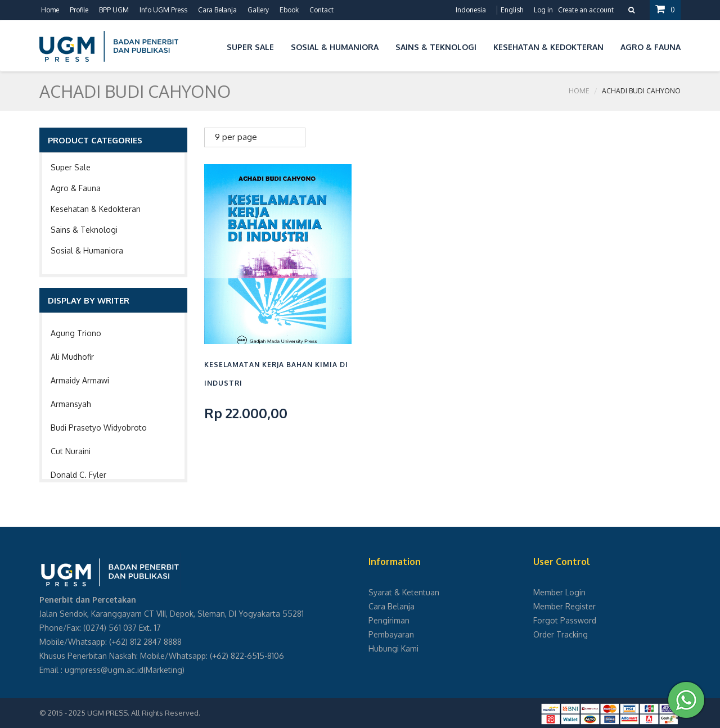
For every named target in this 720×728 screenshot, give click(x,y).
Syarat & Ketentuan (404, 592)
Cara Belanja (217, 10)
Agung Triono (76, 333)
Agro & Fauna (76, 188)
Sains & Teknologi (84, 230)
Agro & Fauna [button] (651, 47)
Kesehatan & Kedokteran (96, 209)
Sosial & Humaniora (87, 250)
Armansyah (71, 404)
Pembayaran (391, 634)
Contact (321, 10)
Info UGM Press (163, 10)
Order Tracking (561, 634)
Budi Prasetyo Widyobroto (99, 428)
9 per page (236, 137)
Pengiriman (389, 620)
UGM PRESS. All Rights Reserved (143, 713)
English (512, 10)
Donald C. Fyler (78, 475)
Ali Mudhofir (72, 357)
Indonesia (471, 10)
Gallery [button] (258, 10)
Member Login (559, 592)
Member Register (564, 606)
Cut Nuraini (71, 451)
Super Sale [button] (250, 47)
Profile (79, 10)
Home (50, 10)
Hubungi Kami (393, 648)
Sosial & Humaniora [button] (335, 47)
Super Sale (71, 167)
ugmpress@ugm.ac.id (104, 670)
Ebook (289, 10)
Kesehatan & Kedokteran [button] (548, 47)
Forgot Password (565, 620)
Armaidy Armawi (80, 380)
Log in (543, 10)
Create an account (586, 10)
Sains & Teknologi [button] (436, 47)
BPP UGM (114, 10)
